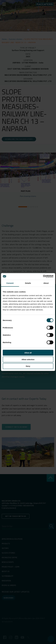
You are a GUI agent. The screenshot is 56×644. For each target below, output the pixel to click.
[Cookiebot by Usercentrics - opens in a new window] (43, 276)
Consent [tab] (10, 283)
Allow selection (28, 359)
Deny (28, 366)
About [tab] (46, 283)
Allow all (28, 353)
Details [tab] (28, 283)
